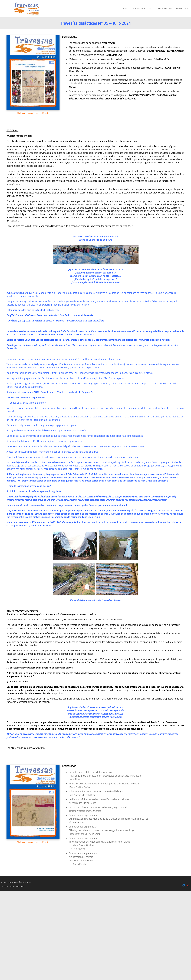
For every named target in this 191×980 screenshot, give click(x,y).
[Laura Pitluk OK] (184, 886)
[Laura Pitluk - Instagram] (188, 886)
